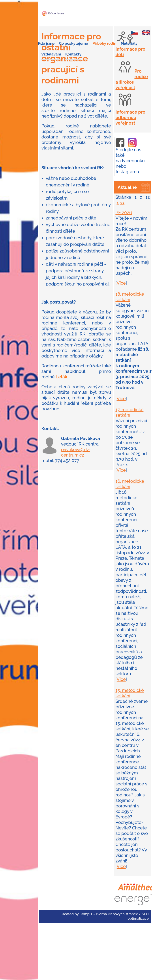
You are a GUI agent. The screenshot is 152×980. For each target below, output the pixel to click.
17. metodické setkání (129, 412)
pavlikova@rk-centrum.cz (75, 452)
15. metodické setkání (129, 693)
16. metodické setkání (130, 484)
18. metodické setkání (130, 297)
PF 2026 (124, 213)
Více (121, 283)
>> (122, 203)
